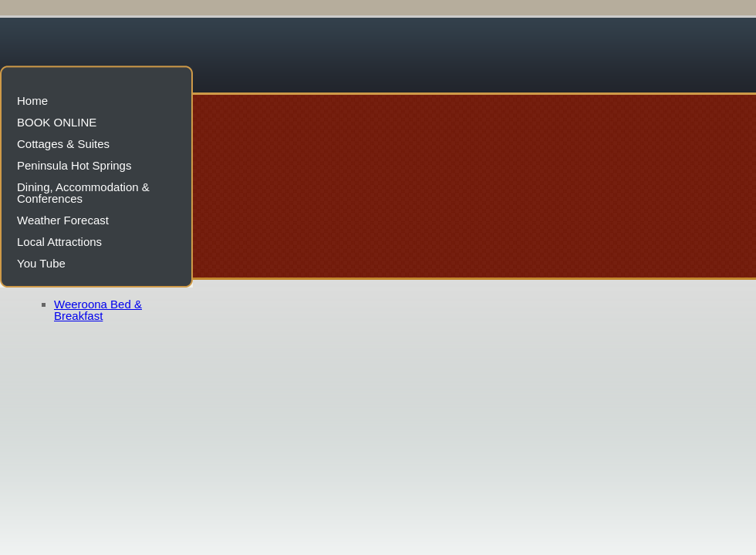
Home (32, 101)
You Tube (41, 263)
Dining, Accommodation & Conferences (83, 193)
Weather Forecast (63, 220)
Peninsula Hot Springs (74, 165)
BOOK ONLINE (57, 122)
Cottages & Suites (63, 144)
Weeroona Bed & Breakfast (98, 310)
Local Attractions (59, 242)
